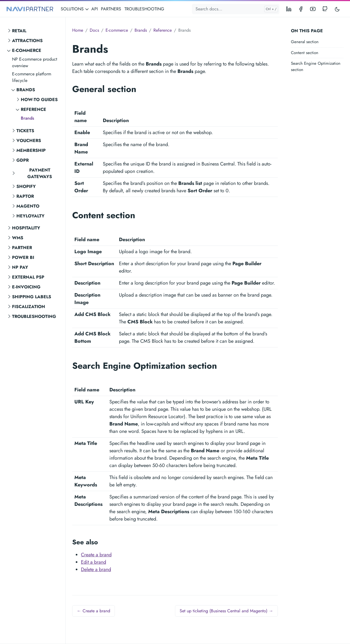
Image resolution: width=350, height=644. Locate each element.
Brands (26, 90)
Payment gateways (40, 173)
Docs (94, 30)
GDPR (23, 160)
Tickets (25, 131)
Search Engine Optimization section (316, 67)
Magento (28, 206)
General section (305, 42)
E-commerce (27, 50)
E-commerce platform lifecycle (32, 77)
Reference (33, 109)
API (95, 9)
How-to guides (39, 100)
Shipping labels (32, 297)
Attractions (27, 41)
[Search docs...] (236, 9)
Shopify (26, 186)
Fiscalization (29, 307)
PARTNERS (111, 9)
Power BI (23, 257)
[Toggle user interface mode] (337, 9)
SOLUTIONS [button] (75, 9)
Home (78, 30)
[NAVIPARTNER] (30, 9)
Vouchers (29, 141)
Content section (305, 53)
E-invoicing (26, 287)
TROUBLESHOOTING (144, 9)
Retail (19, 31)
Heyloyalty (30, 216)
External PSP (28, 277)
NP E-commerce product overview (35, 62)
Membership (31, 150)
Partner (22, 248)
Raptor (25, 196)
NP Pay (20, 267)
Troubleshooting (34, 316)
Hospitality (26, 228)
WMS (18, 238)
